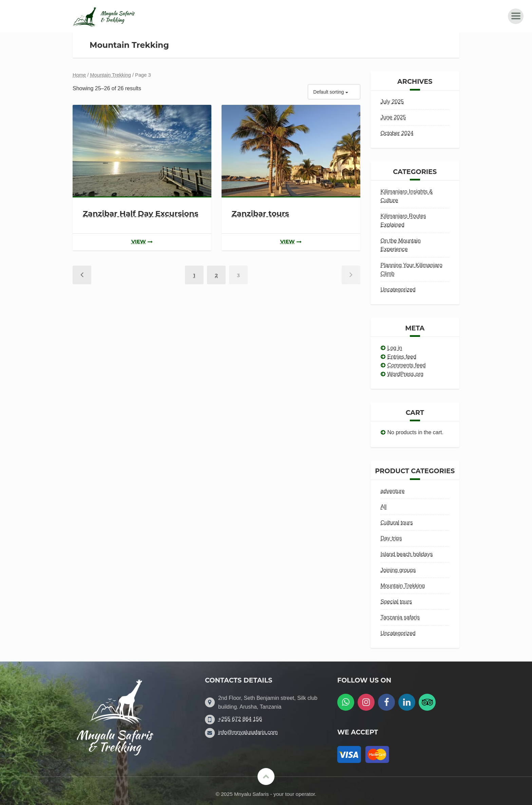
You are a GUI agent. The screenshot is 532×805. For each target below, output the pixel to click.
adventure (393, 491)
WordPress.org (405, 374)
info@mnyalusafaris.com (248, 732)
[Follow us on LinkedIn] (407, 702)
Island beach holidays (407, 554)
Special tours (396, 602)
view (142, 242)
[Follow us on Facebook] (386, 702)
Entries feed (402, 357)
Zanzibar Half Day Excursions (141, 213)
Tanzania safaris (400, 617)
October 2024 (397, 133)
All (384, 507)
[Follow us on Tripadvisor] (427, 702)
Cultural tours (397, 523)
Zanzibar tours (260, 213)
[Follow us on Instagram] (366, 702)
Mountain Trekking (111, 75)
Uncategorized (398, 290)
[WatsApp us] (346, 702)
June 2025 (393, 117)
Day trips (391, 538)
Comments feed (407, 365)
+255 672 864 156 (240, 719)
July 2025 (392, 102)
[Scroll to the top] (266, 777)
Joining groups (398, 570)
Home (79, 75)
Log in (395, 348)
